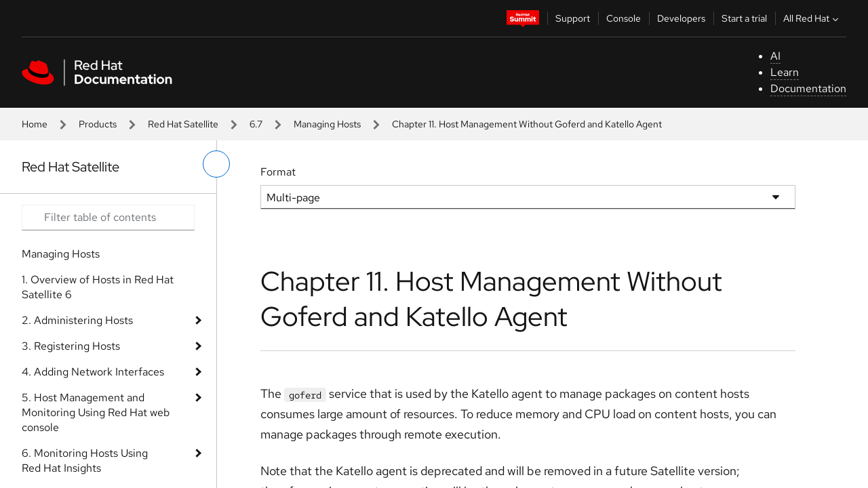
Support (573, 18)
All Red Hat (812, 18)
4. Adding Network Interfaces (93, 372)
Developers (681, 18)
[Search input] (108, 218)
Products (98, 124)
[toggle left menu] (216, 164)
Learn (785, 72)
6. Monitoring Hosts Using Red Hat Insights (85, 461)
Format (278, 172)
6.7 (256, 124)
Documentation (808, 88)
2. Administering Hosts (77, 320)
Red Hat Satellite (183, 124)
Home (35, 124)
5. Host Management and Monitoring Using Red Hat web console (96, 412)
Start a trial (744, 18)
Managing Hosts (327, 124)
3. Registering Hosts (71, 346)
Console (624, 18)
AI (775, 56)
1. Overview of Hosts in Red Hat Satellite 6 (98, 287)
